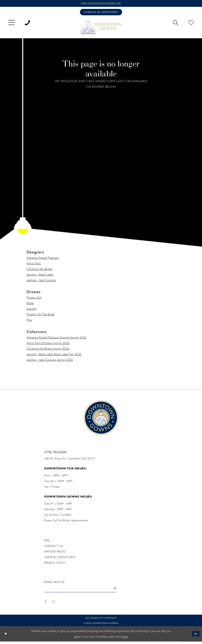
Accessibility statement (101, 620)
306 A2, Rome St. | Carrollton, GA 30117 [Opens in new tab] (70, 460)
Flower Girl (34, 299)
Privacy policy (55, 564)
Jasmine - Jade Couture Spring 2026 (50, 361)
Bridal (30, 305)
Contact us (53, 547)
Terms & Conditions (60, 559)
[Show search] (176, 24)
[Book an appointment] (101, 13)
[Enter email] (80, 591)
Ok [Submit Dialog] (195, 636)
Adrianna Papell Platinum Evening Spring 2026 (56, 339)
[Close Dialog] (6, 636)
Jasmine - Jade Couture (41, 282)
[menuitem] (11, 24)
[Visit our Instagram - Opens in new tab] (54, 604)
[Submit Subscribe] (114, 591)
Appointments (55, 553)
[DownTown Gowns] (101, 28)
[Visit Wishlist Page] (191, 24)
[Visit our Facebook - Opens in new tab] (46, 604)
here (125, 639)
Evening (31, 310)
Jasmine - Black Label (40, 276)
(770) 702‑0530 (55, 453)
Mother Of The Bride (41, 316)
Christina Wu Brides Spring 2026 (48, 350)
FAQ (47, 542)
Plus (29, 321)
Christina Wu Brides (40, 271)
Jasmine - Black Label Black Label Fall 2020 (54, 356)
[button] (11, 24)
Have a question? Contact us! (101, 3)
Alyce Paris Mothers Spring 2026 (48, 344)
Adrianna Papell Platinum (43, 259)
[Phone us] (27, 24)
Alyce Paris (34, 265)
